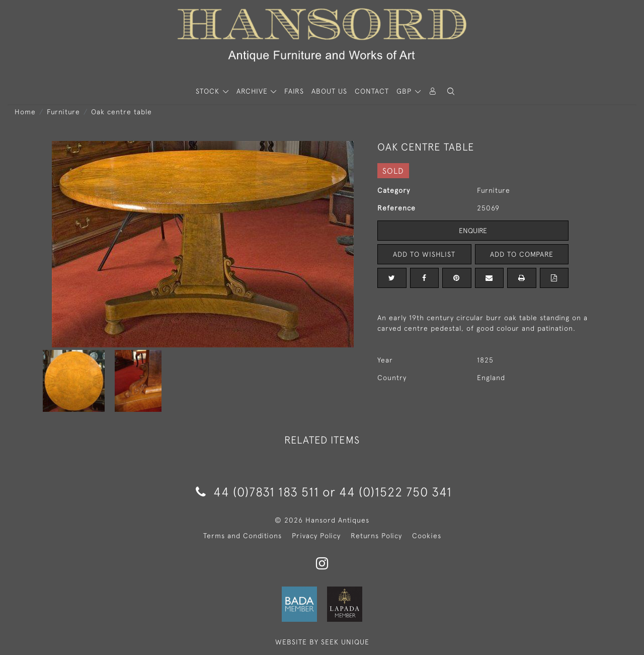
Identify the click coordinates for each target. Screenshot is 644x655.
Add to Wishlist (424, 254)
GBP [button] (405, 91)
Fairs (294, 91)
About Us (329, 91)
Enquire (473, 231)
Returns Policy (376, 536)
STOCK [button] (209, 91)
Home (25, 112)
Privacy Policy (316, 536)
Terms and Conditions (243, 536)
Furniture (63, 112)
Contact (372, 91)
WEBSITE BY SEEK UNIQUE (322, 642)
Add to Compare (522, 254)
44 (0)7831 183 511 (257, 492)
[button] (451, 91)
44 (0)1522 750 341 (395, 492)
